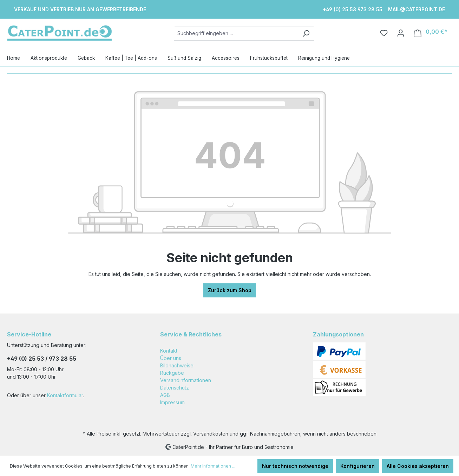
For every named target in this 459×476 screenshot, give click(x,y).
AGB (165, 395)
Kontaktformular (65, 395)
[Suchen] (306, 33)
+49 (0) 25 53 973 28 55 (353, 9)
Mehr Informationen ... (213, 466)
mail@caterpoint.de (417, 9)
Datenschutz (175, 388)
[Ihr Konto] (401, 33)
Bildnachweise (177, 365)
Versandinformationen (186, 380)
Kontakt (169, 351)
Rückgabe (172, 373)
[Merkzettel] (384, 33)
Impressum (172, 402)
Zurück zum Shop (230, 290)
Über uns (171, 358)
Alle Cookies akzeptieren (418, 466)
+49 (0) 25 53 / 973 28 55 (42, 359)
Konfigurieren (358, 466)
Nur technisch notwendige (295, 466)
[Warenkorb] (431, 33)
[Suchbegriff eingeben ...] (236, 33)
